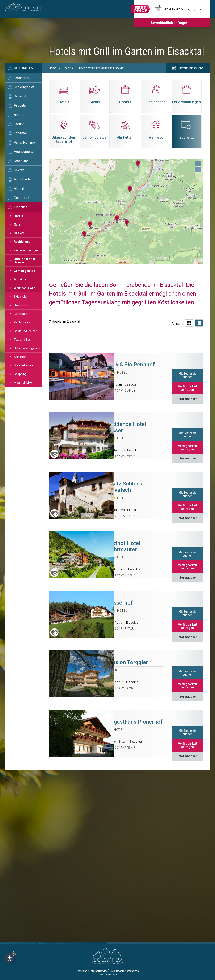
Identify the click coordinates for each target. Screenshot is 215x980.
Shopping (20, 374)
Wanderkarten (23, 365)
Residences (22, 242)
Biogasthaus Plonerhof (134, 722)
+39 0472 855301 (123, 575)
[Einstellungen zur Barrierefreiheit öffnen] (9, 958)
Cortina (19, 124)
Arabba (19, 115)
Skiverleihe (21, 305)
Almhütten (21, 279)
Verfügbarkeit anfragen (187, 388)
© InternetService (98, 971)
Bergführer (21, 314)
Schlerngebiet (24, 87)
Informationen (187, 399)
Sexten (19, 170)
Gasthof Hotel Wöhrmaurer (123, 546)
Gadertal (20, 96)
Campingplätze (24, 271)
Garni (18, 225)
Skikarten (20, 357)
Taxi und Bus (22, 340)
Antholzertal (23, 179)
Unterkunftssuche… (188, 68)
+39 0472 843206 (123, 456)
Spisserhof (119, 603)
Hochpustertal (24, 152)
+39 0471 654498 (123, 391)
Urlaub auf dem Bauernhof (24, 261)
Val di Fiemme (24, 142)
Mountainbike (23, 383)
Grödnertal (21, 78)
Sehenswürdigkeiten (28, 348)
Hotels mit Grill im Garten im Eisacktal (102, 68)
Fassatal (20, 106)
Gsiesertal (21, 198)
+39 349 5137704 (123, 516)
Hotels (18, 216)
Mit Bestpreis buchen (187, 375)
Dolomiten (24, 68)
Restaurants (22, 322)
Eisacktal (21, 207)
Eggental (20, 133)
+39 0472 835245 (123, 748)
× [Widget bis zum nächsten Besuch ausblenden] (14, 953)
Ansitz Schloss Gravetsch (124, 487)
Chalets (19, 233)
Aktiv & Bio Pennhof (130, 365)
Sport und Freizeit (26, 331)
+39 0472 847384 (123, 629)
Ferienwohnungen (26, 250)
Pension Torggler (127, 662)
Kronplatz (21, 161)
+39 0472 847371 (123, 688)
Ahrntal (19, 189)
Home (53, 68)
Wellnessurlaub (25, 288)
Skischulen (21, 297)
